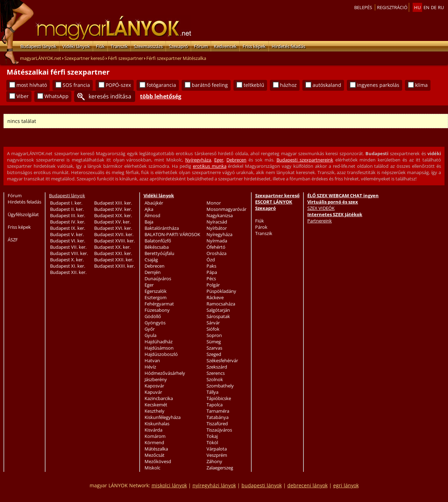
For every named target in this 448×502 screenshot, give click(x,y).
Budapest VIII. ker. (69, 253)
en (426, 7)
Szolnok (215, 379)
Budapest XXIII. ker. (114, 266)
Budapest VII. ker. (68, 247)
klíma (421, 85)
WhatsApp (57, 96)
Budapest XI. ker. (68, 266)
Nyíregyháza (198, 160)
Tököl (212, 442)
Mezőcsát (155, 455)
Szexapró (178, 46)
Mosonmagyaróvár (226, 209)
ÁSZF (13, 240)
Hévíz (150, 367)
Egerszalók (156, 291)
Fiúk (100, 46)
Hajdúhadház (159, 342)
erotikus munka (210, 166)
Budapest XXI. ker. (113, 253)
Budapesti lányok (38, 46)
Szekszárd (217, 367)
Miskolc (152, 468)
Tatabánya (218, 417)
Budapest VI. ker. (68, 241)
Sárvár (213, 323)
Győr (150, 329)
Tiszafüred (217, 424)
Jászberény (156, 379)
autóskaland (327, 85)
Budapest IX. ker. (68, 228)
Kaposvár (154, 386)
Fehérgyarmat (159, 304)
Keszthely (155, 411)
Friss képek (254, 46)
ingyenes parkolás (378, 85)
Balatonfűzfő (158, 241)
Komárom (155, 436)
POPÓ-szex (118, 85)
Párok (261, 227)
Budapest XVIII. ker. (114, 241)
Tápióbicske (219, 398)
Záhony (214, 461)
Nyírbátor (217, 228)
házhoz (288, 85)
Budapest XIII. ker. (113, 203)
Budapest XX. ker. (112, 247)
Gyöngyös (155, 323)
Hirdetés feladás (288, 46)
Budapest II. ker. (67, 209)
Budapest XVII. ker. (114, 234)
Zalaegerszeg (220, 468)
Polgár (213, 285)
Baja (149, 222)
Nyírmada (217, 241)
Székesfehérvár (222, 360)
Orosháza (216, 253)
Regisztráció (392, 7)
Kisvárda (153, 430)
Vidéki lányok (76, 46)
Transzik (119, 46)
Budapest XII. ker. (68, 272)
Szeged (214, 354)
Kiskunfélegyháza (163, 417)
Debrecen (236, 160)
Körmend (154, 442)
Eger (219, 160)
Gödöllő (153, 316)
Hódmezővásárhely (165, 373)
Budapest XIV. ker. (113, 209)
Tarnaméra (218, 411)
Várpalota (217, 449)
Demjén (153, 272)
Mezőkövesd (158, 461)
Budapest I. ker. (66, 203)
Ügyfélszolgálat (23, 214)
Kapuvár (153, 392)
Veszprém (217, 455)
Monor (214, 203)
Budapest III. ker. (68, 215)
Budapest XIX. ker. (113, 215)
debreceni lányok (307, 485)
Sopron (214, 335)
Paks (211, 266)
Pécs (211, 278)
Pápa (212, 272)
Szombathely (220, 386)
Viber (23, 96)
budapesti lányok (262, 485)
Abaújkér (154, 203)
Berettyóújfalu (159, 253)
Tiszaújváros (219, 430)
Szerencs (216, 373)
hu (417, 7)
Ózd (211, 260)
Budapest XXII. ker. (114, 260)
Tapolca (215, 405)
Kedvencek (225, 46)
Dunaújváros (158, 278)
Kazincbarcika (159, 398)
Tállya (212, 392)
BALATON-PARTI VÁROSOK (172, 234)
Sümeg (214, 342)
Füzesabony (157, 310)
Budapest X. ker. (67, 260)
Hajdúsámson (159, 348)
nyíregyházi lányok (214, 485)
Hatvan (152, 360)
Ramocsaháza (221, 304)
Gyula (150, 335)
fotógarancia (161, 85)
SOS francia (76, 85)
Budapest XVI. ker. (113, 228)
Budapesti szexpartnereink (305, 160)
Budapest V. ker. (67, 234)
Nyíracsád (217, 222)
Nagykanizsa (220, 215)
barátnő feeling (210, 85)
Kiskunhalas (157, 424)
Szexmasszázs (148, 46)
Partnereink (320, 221)
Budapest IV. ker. (68, 222)
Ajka (149, 209)
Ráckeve (215, 297)
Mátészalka (156, 449)
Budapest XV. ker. (112, 222)
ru (441, 7)
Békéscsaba (157, 247)
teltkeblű (254, 85)
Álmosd (152, 215)
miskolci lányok (169, 485)
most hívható (32, 85)
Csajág (151, 260)
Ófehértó (216, 247)
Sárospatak (218, 316)
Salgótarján (218, 310)
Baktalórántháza (162, 228)
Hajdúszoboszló (161, 354)
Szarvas (214, 348)
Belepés (363, 7)
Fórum (201, 46)
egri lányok (346, 485)
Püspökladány (221, 291)
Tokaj (212, 436)
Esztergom (156, 297)
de (434, 7)
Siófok (213, 329)
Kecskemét (156, 405)
